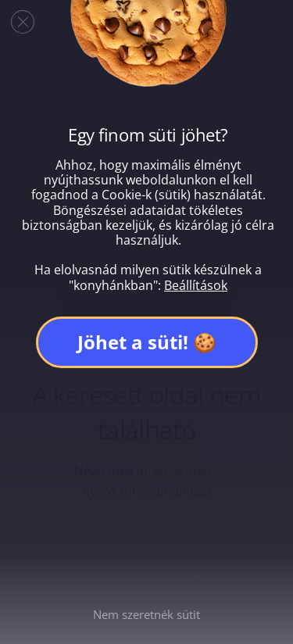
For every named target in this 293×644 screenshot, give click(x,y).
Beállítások (196, 286)
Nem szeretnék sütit (146, 614)
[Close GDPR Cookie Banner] (23, 22)
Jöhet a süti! (133, 342)
